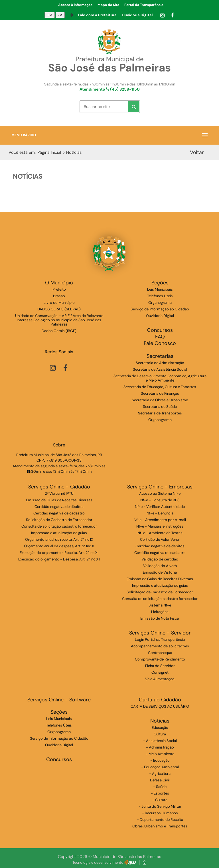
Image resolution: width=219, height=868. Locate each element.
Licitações (160, 612)
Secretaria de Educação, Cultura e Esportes (160, 387)
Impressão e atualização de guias (59, 533)
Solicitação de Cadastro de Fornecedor (59, 520)
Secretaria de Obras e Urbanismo (160, 400)
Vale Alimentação (160, 679)
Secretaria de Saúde (160, 407)
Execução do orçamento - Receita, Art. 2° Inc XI (59, 553)
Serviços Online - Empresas (160, 487)
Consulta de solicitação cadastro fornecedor (59, 526)
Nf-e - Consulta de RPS (160, 500)
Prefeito (59, 289)
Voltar (197, 152)
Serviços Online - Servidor (160, 633)
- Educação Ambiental (160, 767)
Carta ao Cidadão (160, 700)
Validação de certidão (160, 559)
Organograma (160, 303)
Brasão (59, 296)
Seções (160, 283)
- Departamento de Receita (160, 820)
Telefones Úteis (160, 296)
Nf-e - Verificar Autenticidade (160, 507)
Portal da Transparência (144, 5)
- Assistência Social (160, 741)
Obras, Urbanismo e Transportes (160, 826)
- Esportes (160, 793)
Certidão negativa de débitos (59, 507)
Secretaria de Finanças (160, 393)
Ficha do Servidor (160, 666)
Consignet (160, 672)
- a (60, 15)
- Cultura (160, 800)
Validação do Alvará (160, 566)
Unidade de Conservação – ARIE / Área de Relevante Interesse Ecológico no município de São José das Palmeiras (59, 320)
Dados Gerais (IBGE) (59, 331)
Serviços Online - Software (59, 700)
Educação (160, 728)
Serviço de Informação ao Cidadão (160, 309)
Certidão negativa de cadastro (59, 513)
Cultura (160, 734)
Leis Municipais (160, 289)
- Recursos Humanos (160, 813)
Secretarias (160, 356)
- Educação (160, 760)
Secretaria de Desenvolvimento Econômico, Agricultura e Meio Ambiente (160, 378)
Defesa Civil (160, 780)
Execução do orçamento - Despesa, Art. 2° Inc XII (59, 559)
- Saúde (160, 787)
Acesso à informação (75, 5)
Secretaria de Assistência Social (160, 369)
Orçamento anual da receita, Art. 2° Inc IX (59, 539)
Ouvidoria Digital (137, 15)
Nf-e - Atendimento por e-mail (160, 520)
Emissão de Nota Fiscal (160, 618)
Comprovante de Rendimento (160, 659)
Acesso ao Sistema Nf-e (160, 493)
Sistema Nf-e (160, 605)
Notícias (160, 721)
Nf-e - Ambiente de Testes (160, 533)
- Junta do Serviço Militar (160, 806)
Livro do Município (59, 303)
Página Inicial (49, 152)
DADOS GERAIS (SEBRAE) (59, 309)
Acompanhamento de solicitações (160, 646)
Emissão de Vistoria (160, 572)
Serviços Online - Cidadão (59, 487)
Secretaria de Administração (160, 363)
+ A (50, 15)
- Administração (160, 747)
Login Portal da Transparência (160, 639)
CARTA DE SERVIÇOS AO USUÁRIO (160, 706)
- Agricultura (160, 774)
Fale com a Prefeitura (97, 15)
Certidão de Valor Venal (160, 539)
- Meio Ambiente (160, 754)
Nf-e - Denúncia (160, 513)
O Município (59, 283)
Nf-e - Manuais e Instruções (160, 526)
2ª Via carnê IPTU (59, 493)
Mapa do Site (108, 5)
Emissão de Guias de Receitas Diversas (59, 500)
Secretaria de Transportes (160, 413)
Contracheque (160, 653)
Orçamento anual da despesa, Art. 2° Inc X (59, 546)
